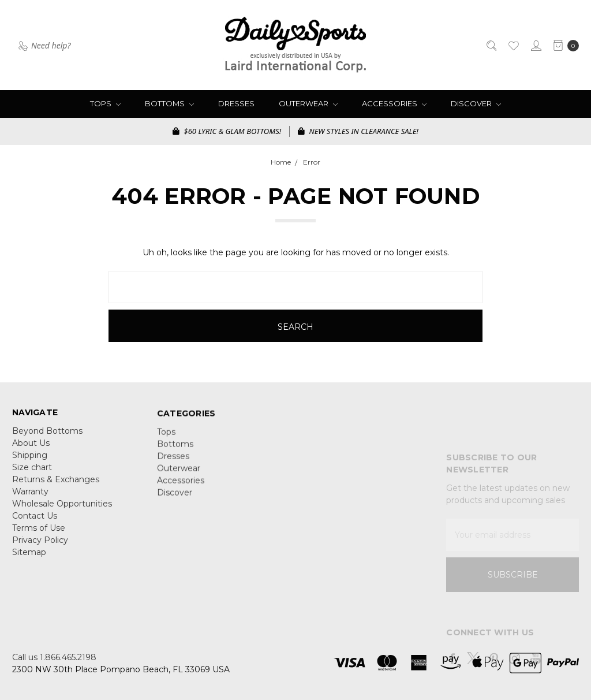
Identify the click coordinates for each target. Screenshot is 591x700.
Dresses (236, 103)
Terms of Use (39, 534)
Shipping (30, 461)
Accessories (394, 103)
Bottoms (169, 103)
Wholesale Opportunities (62, 510)
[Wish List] (513, 45)
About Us (31, 449)
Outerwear (308, 103)
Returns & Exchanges (56, 486)
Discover (476, 103)
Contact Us (35, 522)
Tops (105, 103)
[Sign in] (535, 45)
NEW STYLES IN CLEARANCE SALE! (358, 131)
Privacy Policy (40, 546)
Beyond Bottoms (47, 437)
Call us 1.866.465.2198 (54, 657)
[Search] (491, 45)
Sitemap (29, 558)
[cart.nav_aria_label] (563, 45)
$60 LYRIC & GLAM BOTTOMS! (227, 131)
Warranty (30, 498)
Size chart (32, 474)
